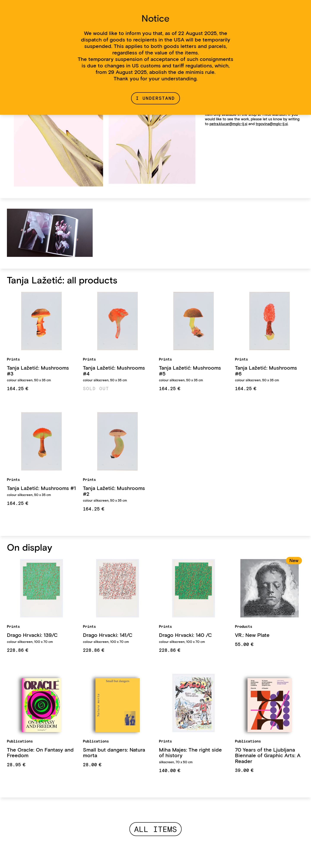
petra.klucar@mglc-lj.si (228, 124)
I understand (155, 98)
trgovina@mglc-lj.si (272, 124)
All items (155, 829)
